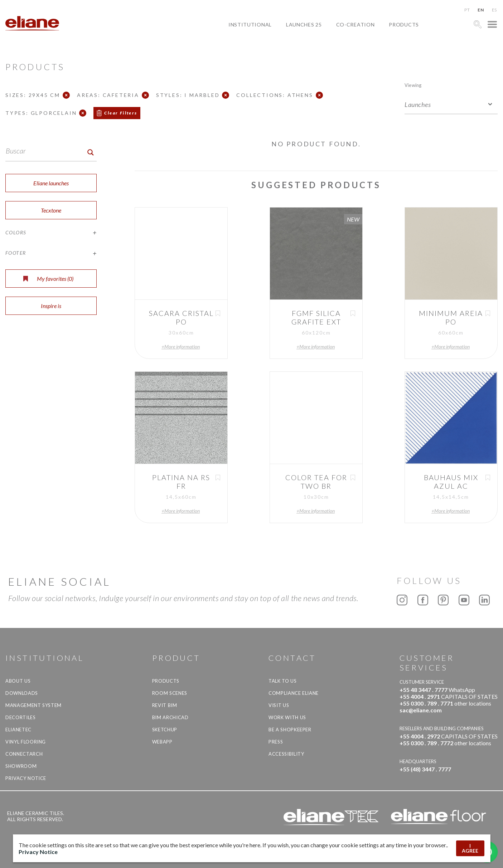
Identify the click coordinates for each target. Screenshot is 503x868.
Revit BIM (165, 705)
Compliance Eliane (294, 693)
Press (276, 742)
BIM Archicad (170, 717)
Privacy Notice (26, 778)
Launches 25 (304, 25)
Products (404, 25)
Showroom (21, 766)
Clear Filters (121, 113)
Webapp (162, 742)
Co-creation (356, 25)
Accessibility (286, 754)
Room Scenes (170, 693)
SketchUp (165, 730)
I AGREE (470, 848)
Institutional (250, 25)
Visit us (279, 705)
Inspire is (51, 306)
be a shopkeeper (290, 730)
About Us (18, 681)
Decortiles (21, 717)
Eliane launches (51, 183)
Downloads (22, 693)
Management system (33, 705)
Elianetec (18, 730)
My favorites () (48, 279)
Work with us (287, 717)
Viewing (413, 85)
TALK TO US (283, 681)
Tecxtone (51, 210)
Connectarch (24, 754)
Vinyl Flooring (26, 742)
